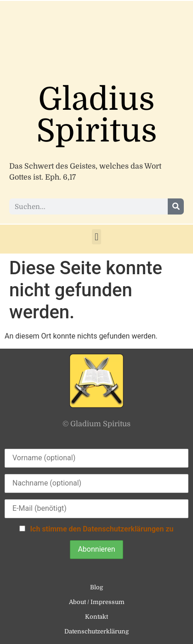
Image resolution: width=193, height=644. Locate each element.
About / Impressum (97, 602)
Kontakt (96, 617)
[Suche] (176, 206)
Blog (96, 587)
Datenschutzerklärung (96, 631)
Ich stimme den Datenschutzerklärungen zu (102, 529)
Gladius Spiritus (97, 115)
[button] (96, 237)
